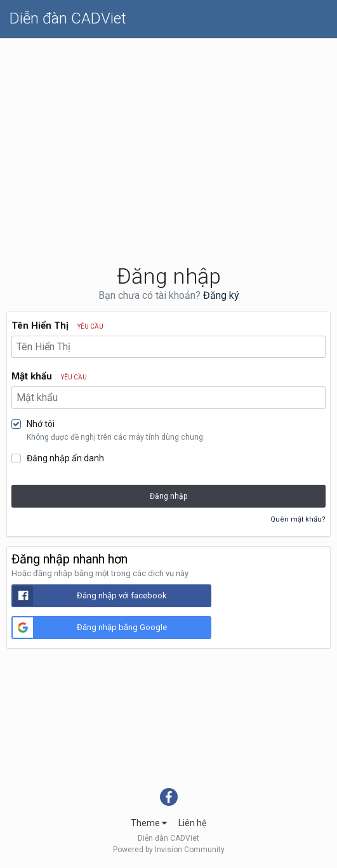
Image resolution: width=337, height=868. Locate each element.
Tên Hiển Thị (57, 325)
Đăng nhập (168, 496)
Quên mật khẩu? (298, 519)
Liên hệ (192, 823)
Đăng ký (221, 295)
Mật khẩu (49, 376)
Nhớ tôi (41, 424)
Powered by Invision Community (169, 850)
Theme (149, 823)
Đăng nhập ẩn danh (65, 458)
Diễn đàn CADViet (68, 18)
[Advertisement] (168, 134)
